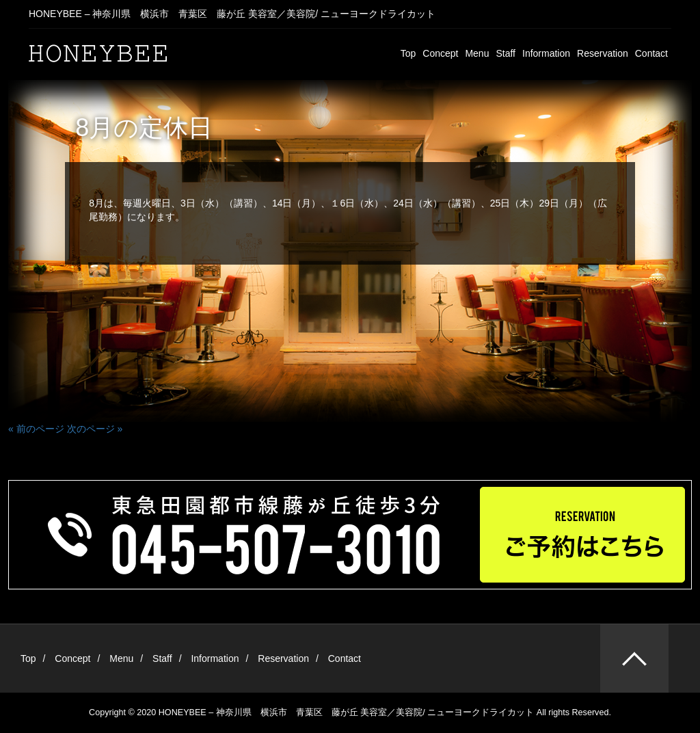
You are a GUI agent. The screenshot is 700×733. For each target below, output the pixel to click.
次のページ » (95, 429)
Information (546, 53)
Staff (506, 53)
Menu (477, 53)
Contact (651, 53)
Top (408, 53)
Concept (440, 53)
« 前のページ (36, 429)
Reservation (603, 53)
